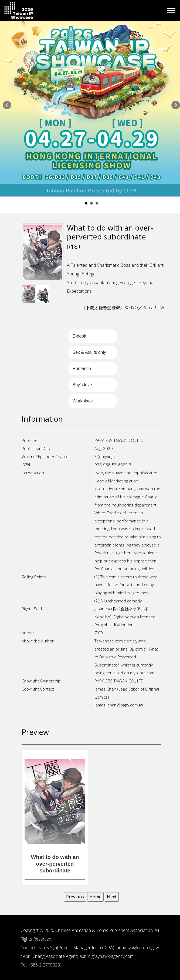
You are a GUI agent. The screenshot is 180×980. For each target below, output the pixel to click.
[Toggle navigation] (171, 11)
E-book (79, 336)
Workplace (82, 401)
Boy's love (82, 385)
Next (176, 105)
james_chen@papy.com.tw (119, 705)
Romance (81, 369)
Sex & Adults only (89, 352)
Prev (7, 105)
